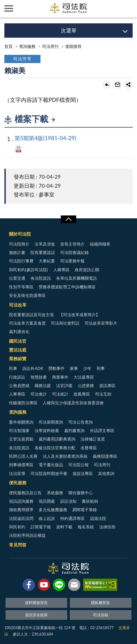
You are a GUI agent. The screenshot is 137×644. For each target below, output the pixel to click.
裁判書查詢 (74, 430)
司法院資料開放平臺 (49, 473)
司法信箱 (101, 615)
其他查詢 (106, 473)
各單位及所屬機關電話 (76, 278)
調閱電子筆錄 (85, 510)
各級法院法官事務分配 (55, 448)
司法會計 (39, 394)
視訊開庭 (47, 501)
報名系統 (86, 527)
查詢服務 (27, 46)
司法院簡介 (19, 244)
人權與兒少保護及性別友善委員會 (73, 403)
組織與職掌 (100, 244)
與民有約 (17, 527)
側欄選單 (9, 8)
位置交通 (17, 278)
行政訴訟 (17, 377)
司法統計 (60, 394)
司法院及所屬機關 (26, 9)
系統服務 (55, 493)
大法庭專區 (84, 377)
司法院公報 (79, 465)
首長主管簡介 (72, 244)
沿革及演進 (45, 244)
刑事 (101, 368)
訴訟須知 (68, 501)
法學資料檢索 (47, 430)
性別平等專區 (21, 287)
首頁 (8, 46)
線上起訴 (47, 518)
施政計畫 (17, 252)
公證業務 (86, 385)
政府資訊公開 (87, 270)
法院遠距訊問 (21, 518)
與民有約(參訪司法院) (28, 270)
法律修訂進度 (93, 439)
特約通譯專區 (72, 518)
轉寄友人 (118, 85)
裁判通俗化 (19, 331)
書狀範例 (90, 501)
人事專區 (17, 394)
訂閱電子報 (41, 527)
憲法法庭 (18, 350)
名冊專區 (89, 448)
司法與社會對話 (65, 323)
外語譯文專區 (102, 430)
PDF (18, 149)
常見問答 (18, 545)
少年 (87, 368)
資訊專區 (107, 385)
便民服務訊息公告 (25, 493)
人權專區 (61, 270)
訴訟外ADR (33, 368)
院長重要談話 (43, 252)
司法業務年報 (72, 261)
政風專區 (82, 394)
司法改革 (18, 305)
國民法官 (18, 341)
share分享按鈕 (128, 85)
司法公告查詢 (81, 422)
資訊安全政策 (36, 615)
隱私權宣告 (100, 603)
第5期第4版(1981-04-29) (45, 138)
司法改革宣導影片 (101, 323)
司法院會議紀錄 (74, 252)
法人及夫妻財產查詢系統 (65, 456)
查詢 (128, 9)
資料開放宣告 (36, 603)
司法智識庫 (19, 430)
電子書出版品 (51, 465)
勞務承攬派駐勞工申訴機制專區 (67, 287)
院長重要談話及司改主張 (31, 315)
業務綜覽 (18, 358)
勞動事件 (56, 368)
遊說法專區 (83, 473)
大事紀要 (47, 261)
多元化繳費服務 (53, 510)
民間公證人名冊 (23, 456)
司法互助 (103, 394)
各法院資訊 (41, 278)
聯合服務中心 (81, 493)
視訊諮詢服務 (21, 501)
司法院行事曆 (21, 261)
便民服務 (18, 483)
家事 (74, 368)
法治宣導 (17, 473)
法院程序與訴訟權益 (27, 535)
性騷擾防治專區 (23, 403)
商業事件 (60, 377)
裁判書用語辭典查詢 (57, 439)
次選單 (69, 30)
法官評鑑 (64, 385)
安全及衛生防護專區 (27, 295)
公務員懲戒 (19, 385)
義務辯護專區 (105, 456)
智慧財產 (39, 377)
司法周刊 (50, 46)
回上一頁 (107, 85)
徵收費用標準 (21, 510)
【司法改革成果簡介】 (79, 315)
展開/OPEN (68, 219)
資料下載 (64, 527)
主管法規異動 (21, 439)
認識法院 (98, 518)
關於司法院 (20, 234)
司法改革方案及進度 (27, 323)
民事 (13, 368)
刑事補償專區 (21, 465)
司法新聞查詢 (51, 422)
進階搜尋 (73, 46)
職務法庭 (43, 385)
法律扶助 (107, 527)
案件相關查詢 (21, 422)
